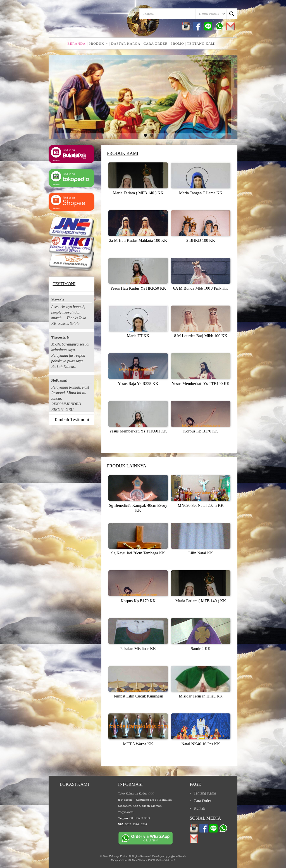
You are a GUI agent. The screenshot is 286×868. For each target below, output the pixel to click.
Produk (98, 44)
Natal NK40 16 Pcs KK (201, 744)
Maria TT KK (138, 336)
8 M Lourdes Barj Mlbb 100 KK (201, 336)
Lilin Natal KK (201, 553)
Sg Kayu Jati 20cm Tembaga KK (138, 553)
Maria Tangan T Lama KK (201, 193)
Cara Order (156, 44)
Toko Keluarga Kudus (115, 856)
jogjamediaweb (177, 856)
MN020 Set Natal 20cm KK (201, 505)
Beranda (77, 44)
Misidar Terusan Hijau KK (201, 696)
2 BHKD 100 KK (201, 240)
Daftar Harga (126, 44)
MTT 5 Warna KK (138, 744)
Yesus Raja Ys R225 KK (138, 384)
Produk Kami (123, 153)
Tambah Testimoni (71, 419)
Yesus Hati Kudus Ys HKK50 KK (138, 288)
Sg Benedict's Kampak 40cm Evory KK (138, 508)
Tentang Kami (202, 44)
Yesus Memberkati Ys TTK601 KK (138, 431)
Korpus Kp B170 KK (201, 431)
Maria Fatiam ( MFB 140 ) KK (138, 193)
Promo (177, 44)
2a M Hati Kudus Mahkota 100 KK (138, 240)
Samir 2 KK (201, 649)
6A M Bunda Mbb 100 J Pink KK (201, 288)
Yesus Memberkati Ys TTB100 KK (201, 384)
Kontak (199, 808)
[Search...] (232, 14)
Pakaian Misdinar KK (138, 649)
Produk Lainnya (127, 466)
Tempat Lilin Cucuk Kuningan (138, 696)
